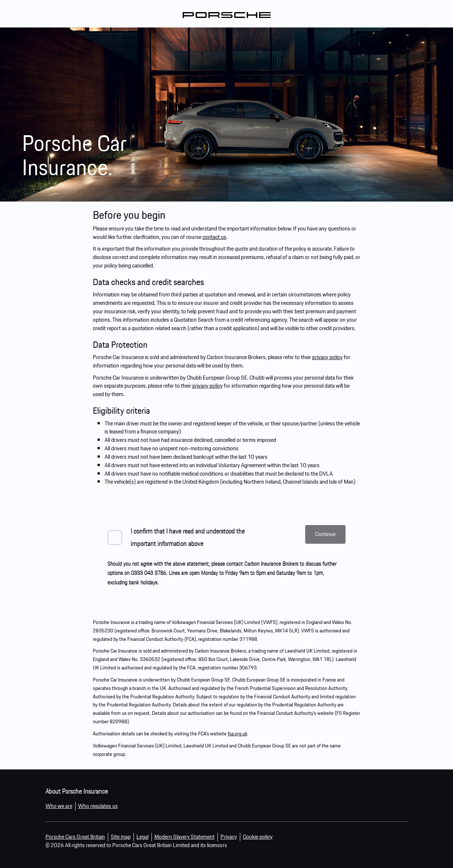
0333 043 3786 (149, 573)
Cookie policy (258, 837)
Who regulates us (98, 806)
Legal (143, 837)
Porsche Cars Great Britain (75, 837)
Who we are (59, 806)
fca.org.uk (238, 734)
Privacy (229, 837)
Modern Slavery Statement (185, 837)
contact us (214, 237)
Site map (121, 837)
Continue (325, 534)
